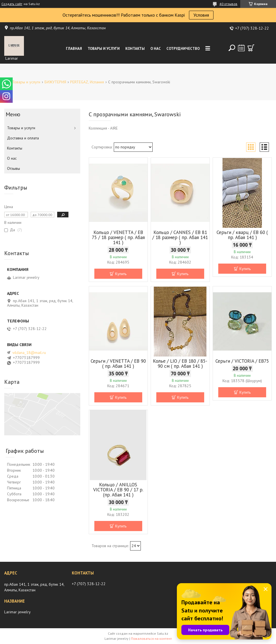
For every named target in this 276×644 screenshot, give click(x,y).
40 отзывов (228, 4)
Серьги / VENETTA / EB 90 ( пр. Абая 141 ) (118, 364)
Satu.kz (163, 633)
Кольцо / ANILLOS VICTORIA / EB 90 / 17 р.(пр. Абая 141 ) (118, 490)
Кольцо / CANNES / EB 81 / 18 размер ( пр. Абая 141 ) (180, 237)
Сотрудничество (183, 49)
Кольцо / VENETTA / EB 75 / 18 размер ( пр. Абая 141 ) (118, 237)
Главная (74, 49)
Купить (121, 274)
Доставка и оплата (23, 138)
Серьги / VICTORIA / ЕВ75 (242, 361)
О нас (156, 49)
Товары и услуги (104, 49)
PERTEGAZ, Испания (87, 82)
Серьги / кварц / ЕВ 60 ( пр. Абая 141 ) (242, 235)
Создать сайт (12, 4)
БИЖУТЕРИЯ (55, 82)
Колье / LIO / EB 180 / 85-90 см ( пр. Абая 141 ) (180, 364)
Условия (201, 15)
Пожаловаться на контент (151, 639)
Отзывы (14, 168)
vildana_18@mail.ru (29, 353)
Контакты (135, 49)
